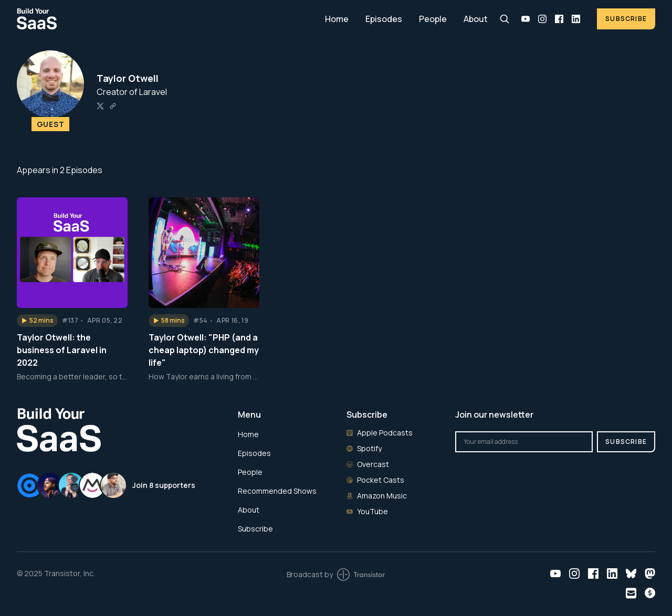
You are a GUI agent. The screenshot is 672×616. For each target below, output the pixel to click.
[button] (37, 321)
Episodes (384, 19)
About (476, 19)
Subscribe (626, 19)
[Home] (165, 19)
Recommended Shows (277, 491)
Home (337, 19)
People (433, 19)
